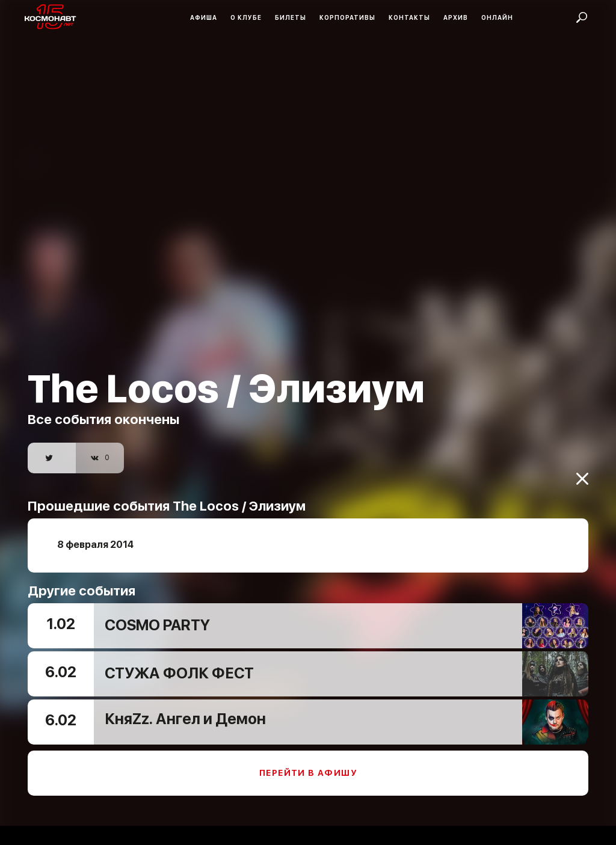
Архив (456, 17)
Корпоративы (347, 17)
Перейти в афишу (308, 765)
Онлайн (497, 17)
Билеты (291, 17)
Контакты (409, 17)
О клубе (246, 17)
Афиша (204, 17)
